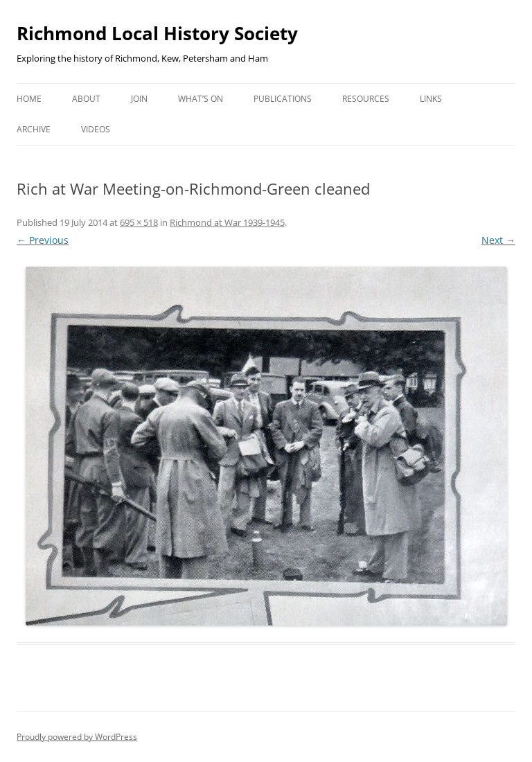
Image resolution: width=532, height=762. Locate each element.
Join (139, 99)
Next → (498, 240)
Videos (96, 129)
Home (29, 99)
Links (431, 99)
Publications (283, 99)
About (86, 99)
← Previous (43, 240)
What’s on (201, 99)
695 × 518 (139, 222)
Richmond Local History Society (157, 33)
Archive (34, 129)
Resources (366, 99)
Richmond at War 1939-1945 (227, 222)
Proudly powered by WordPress (77, 737)
